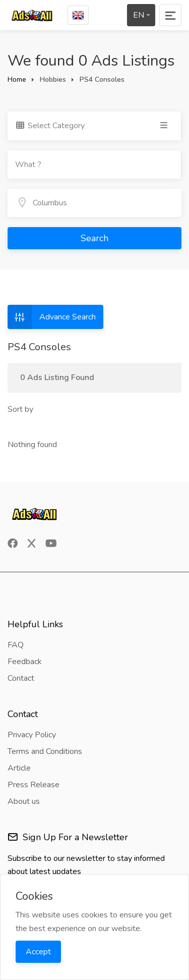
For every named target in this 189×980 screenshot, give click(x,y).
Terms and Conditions (45, 751)
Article (19, 768)
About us (24, 801)
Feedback (25, 662)
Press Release (34, 785)
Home (17, 79)
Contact (21, 678)
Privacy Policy (32, 735)
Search (94, 238)
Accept (38, 952)
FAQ (16, 645)
